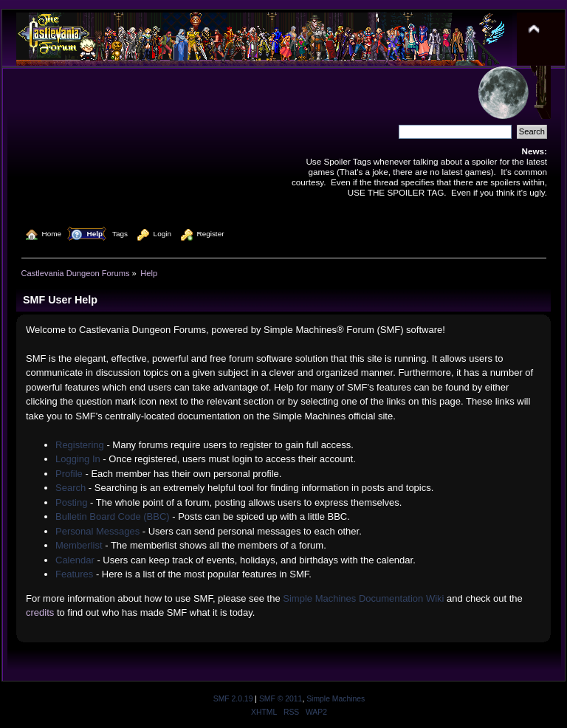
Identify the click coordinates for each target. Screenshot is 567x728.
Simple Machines (336, 699)
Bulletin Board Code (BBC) (113, 516)
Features (74, 574)
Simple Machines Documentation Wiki (363, 598)
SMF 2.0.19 (233, 699)
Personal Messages (97, 531)
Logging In (78, 459)
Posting (71, 502)
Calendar (75, 560)
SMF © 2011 (281, 699)
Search (71, 488)
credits (40, 612)
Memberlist (79, 545)
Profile (69, 474)
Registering (80, 445)
